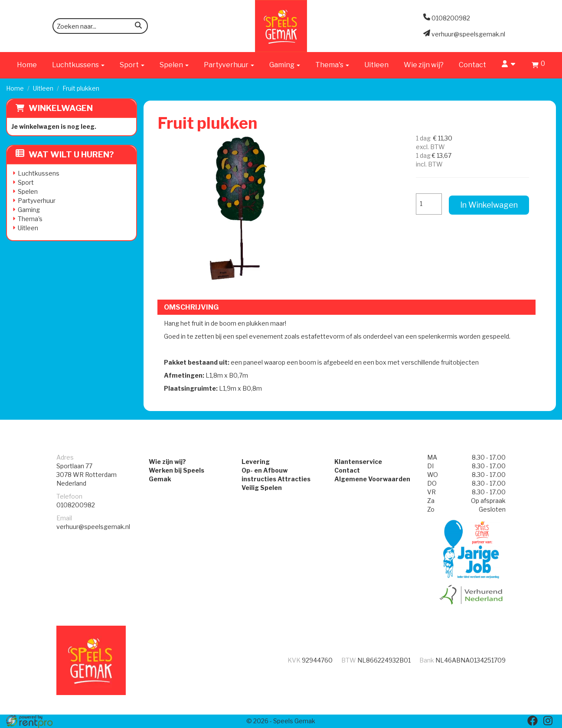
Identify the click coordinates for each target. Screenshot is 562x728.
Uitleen (376, 65)
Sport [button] (132, 65)
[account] (509, 65)
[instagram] (548, 721)
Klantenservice (358, 462)
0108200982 (76, 505)
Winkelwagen (61, 108)
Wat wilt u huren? (65, 155)
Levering (256, 462)
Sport (26, 182)
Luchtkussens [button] (78, 65)
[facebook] (533, 721)
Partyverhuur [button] (229, 65)
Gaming (29, 210)
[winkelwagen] (538, 66)
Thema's (30, 219)
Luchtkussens (39, 173)
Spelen (28, 191)
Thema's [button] (332, 65)
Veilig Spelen (262, 488)
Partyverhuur (37, 201)
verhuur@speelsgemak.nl (93, 527)
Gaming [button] (285, 65)
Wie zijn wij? (424, 65)
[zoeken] (138, 27)
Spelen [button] (174, 65)
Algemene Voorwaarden (372, 479)
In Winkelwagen (489, 205)
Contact (472, 65)
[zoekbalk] (100, 26)
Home (27, 65)
